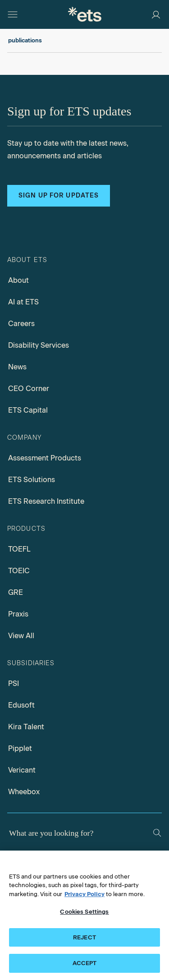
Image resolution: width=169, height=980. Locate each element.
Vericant (22, 770)
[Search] (157, 833)
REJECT (84, 937)
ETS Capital (28, 410)
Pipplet (20, 748)
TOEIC (19, 571)
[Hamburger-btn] (13, 14)
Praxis (18, 614)
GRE (16, 592)
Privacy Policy (84, 894)
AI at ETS (23, 302)
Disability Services (39, 345)
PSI (14, 683)
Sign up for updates (59, 196)
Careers (21, 324)
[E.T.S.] (85, 14)
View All (21, 636)
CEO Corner (29, 389)
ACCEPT (85, 963)
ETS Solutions (32, 480)
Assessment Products (45, 458)
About (18, 280)
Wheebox (24, 792)
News (17, 367)
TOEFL (19, 549)
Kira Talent (26, 727)
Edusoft (21, 705)
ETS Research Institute (46, 501)
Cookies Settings (84, 912)
